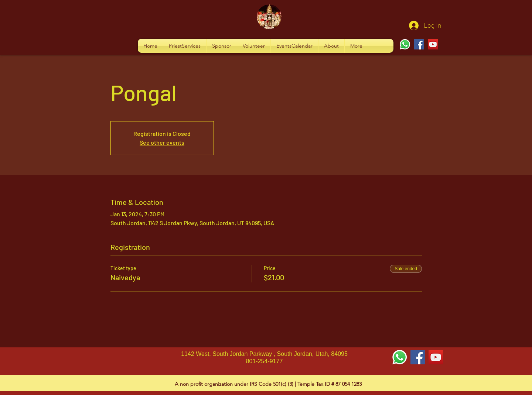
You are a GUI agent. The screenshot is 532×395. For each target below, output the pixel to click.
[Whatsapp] (405, 44)
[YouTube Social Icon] (436, 357)
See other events (162, 142)
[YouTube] (433, 44)
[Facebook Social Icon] (418, 357)
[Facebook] (419, 44)
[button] (185, 46)
